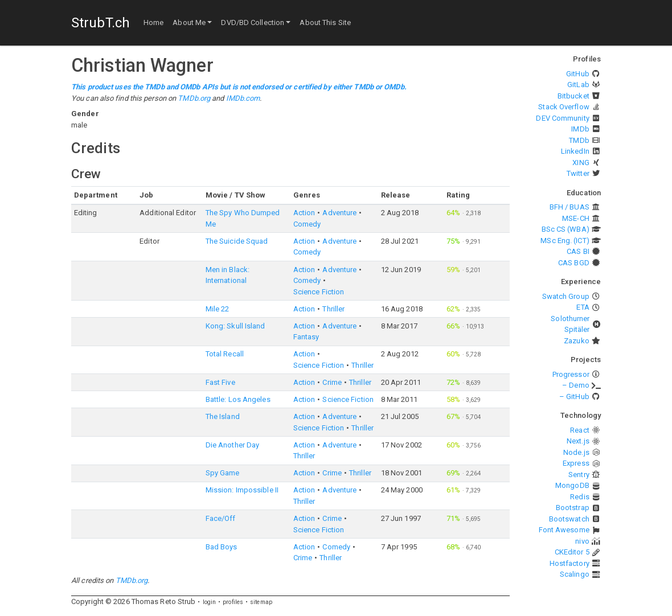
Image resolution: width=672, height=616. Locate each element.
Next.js (578, 441)
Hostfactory (569, 563)
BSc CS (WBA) (566, 229)
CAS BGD (574, 263)
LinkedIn (575, 151)
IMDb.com (243, 98)
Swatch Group (566, 296)
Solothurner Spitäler (570, 324)
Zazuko (577, 341)
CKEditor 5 (572, 552)
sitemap (261, 602)
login (210, 602)
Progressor (571, 374)
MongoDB (572, 485)
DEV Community (562, 118)
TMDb (579, 140)
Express (576, 463)
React (580, 430)
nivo (582, 541)
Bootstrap (573, 508)
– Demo (576, 385)
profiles (233, 602)
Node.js (576, 452)
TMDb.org (194, 98)
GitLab (578, 85)
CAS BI (578, 251)
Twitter (578, 173)
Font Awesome (564, 530)
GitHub (578, 74)
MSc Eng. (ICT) (565, 241)
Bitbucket (573, 96)
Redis (580, 497)
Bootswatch (569, 519)
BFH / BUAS (569, 207)
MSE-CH (576, 218)
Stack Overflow (564, 107)
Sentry (579, 475)
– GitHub (574, 397)
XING (581, 163)
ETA (583, 307)
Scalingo (575, 574)
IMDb (580, 129)
